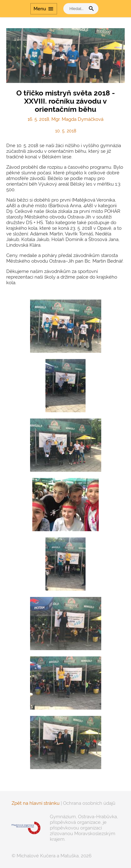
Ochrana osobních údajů (89, 803)
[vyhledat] (76, 9)
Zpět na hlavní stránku (36, 803)
